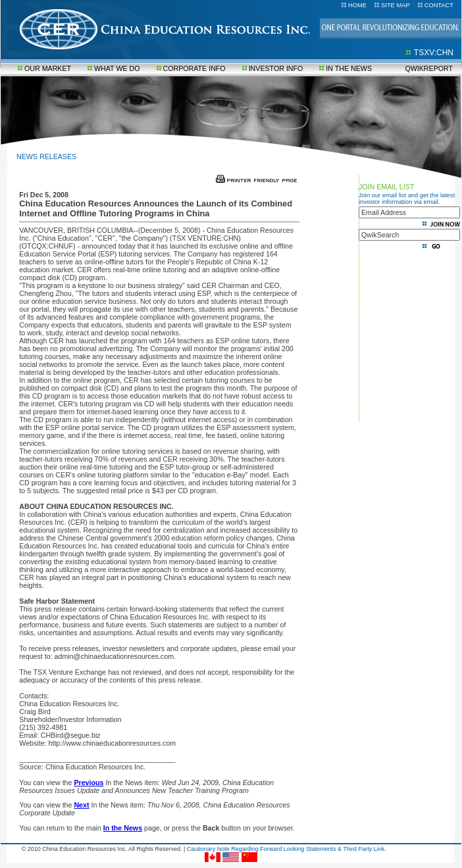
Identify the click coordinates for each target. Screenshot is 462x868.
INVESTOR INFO (276, 68)
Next (81, 805)
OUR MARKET (48, 68)
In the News (123, 828)
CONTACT (439, 5)
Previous (89, 783)
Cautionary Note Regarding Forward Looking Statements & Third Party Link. (287, 849)
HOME (357, 5)
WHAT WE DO (117, 68)
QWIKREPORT (429, 68)
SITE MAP (396, 5)
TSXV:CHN (434, 53)
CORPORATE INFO (194, 68)
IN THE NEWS (349, 68)
